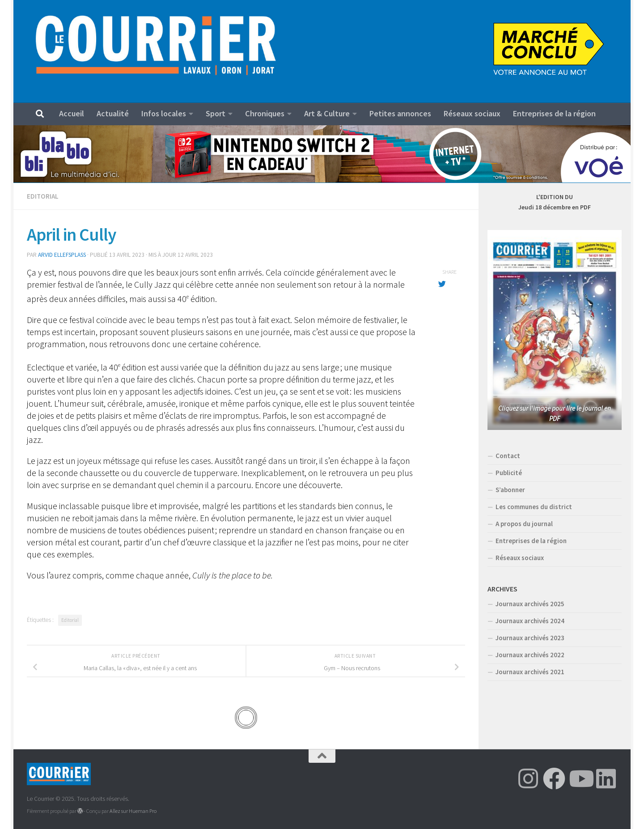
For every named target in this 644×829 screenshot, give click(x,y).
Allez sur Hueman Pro (133, 811)
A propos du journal (524, 524)
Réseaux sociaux (472, 113)
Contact (508, 456)
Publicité (509, 473)
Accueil (72, 113)
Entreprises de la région (554, 113)
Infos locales (164, 113)
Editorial (43, 196)
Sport (216, 113)
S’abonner (510, 490)
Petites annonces (400, 113)
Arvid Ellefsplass (62, 255)
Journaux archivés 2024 (530, 621)
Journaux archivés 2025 (530, 604)
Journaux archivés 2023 (530, 638)
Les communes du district (534, 507)
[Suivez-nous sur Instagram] (528, 778)
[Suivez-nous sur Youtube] (580, 778)
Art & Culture (327, 113)
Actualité (113, 113)
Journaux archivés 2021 (530, 672)
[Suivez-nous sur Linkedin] (606, 778)
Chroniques (265, 113)
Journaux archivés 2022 (530, 655)
